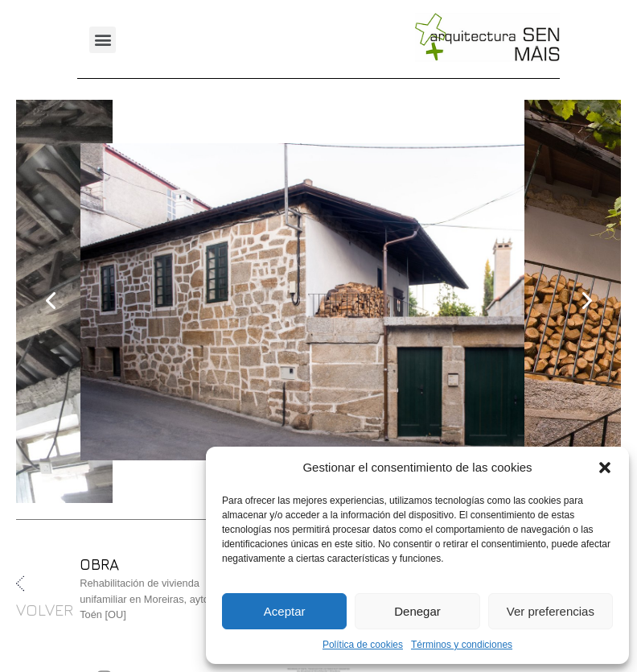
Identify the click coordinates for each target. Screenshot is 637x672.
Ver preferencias (551, 611)
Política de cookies (363, 645)
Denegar (417, 611)
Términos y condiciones (462, 645)
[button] (605, 468)
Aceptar (285, 611)
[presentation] (51, 301)
